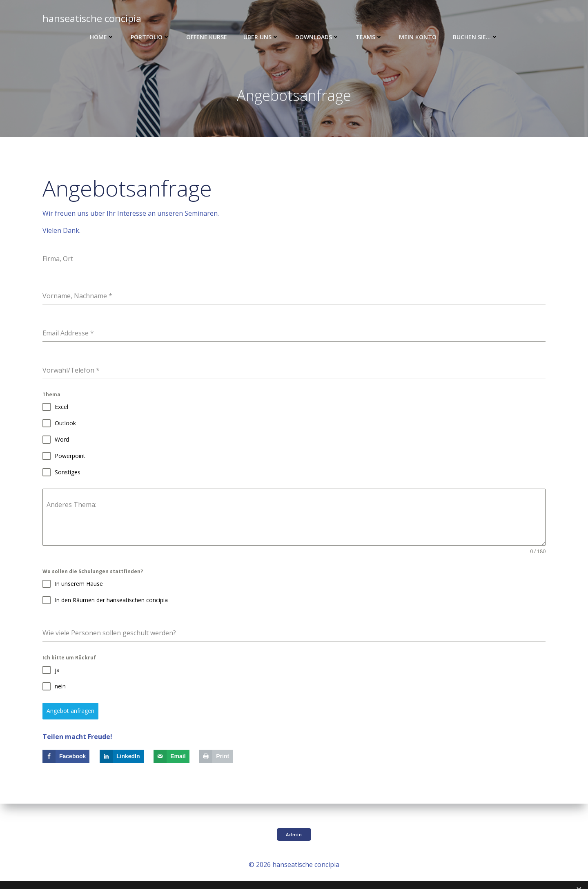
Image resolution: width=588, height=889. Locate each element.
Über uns (261, 37)
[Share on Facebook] (66, 756)
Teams (369, 37)
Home (102, 37)
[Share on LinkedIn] (122, 756)
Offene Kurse (207, 37)
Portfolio (150, 37)
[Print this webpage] (216, 756)
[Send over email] (171, 756)
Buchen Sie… (476, 37)
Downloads (317, 37)
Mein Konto (418, 37)
